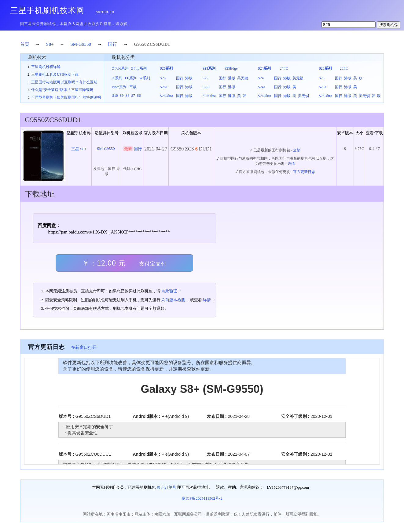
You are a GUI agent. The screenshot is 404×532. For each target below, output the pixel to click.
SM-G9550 (81, 44)
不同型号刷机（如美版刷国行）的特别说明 (66, 97)
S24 (261, 78)
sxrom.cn (105, 12)
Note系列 (119, 87)
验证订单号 (166, 487)
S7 (133, 96)
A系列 (117, 78)
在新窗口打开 (84, 347)
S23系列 (325, 68)
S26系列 (166, 68)
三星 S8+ (79, 149)
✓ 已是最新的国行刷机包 (270, 150)
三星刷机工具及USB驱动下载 (55, 74)
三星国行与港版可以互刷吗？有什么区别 (64, 82)
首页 (25, 44)
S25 (205, 78)
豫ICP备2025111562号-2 (202, 498)
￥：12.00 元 (124, 263)
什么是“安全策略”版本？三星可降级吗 (62, 90)
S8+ (50, 44)
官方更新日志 (304, 172)
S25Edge (231, 68)
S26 (163, 78)
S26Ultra (166, 96)
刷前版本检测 (173, 300)
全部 (297, 150)
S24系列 (264, 68)
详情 (291, 164)
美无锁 (243, 78)
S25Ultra (209, 96)
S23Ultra (325, 96)
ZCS (151, 44)
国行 (112, 44)
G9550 (140, 44)
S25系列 (209, 68)
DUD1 (164, 44)
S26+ (164, 87)
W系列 (145, 78)
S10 (115, 96)
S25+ (206, 87)
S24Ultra (264, 96)
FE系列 (131, 78)
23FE (344, 68)
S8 (127, 96)
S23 (322, 78)
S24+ (262, 87)
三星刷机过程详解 (46, 67)
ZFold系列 (120, 68)
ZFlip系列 (139, 68)
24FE (284, 68)
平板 (133, 87)
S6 (139, 96)
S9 (122, 96)
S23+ (323, 87)
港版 (189, 78)
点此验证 (169, 291)
